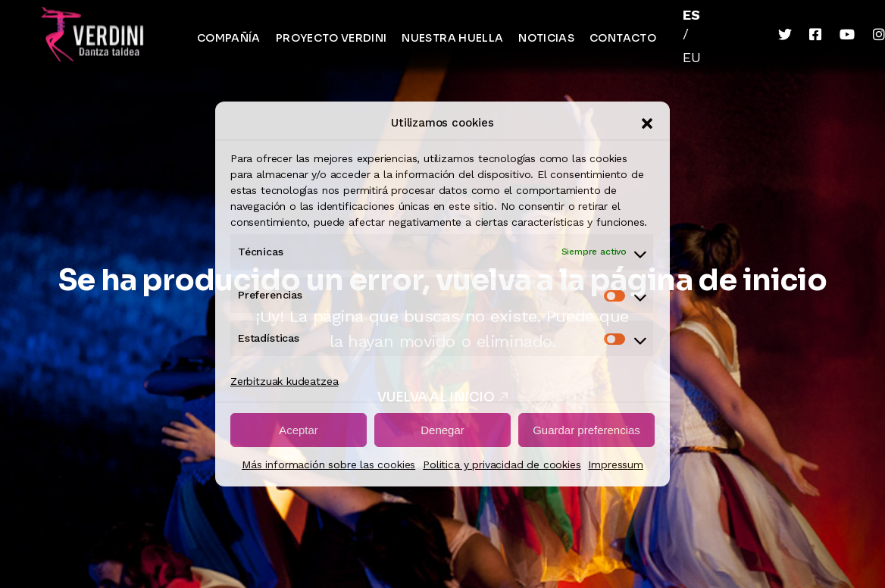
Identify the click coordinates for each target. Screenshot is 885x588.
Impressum (615, 464)
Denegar (442, 430)
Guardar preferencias (586, 430)
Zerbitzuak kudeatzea (284, 381)
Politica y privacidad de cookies (502, 464)
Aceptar (299, 430)
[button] (647, 124)
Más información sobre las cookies (328, 464)
